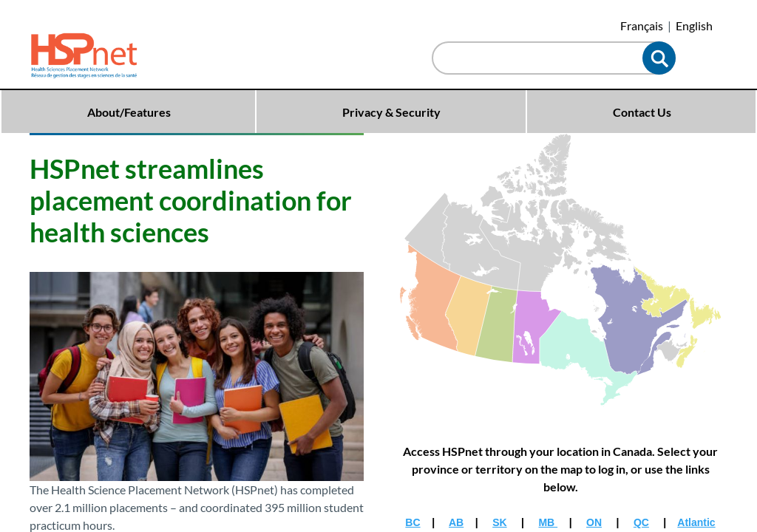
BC (413, 522)
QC (641, 522)
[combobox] (541, 59)
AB (456, 522)
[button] (659, 58)
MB (548, 522)
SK (499, 522)
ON (594, 522)
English (694, 25)
